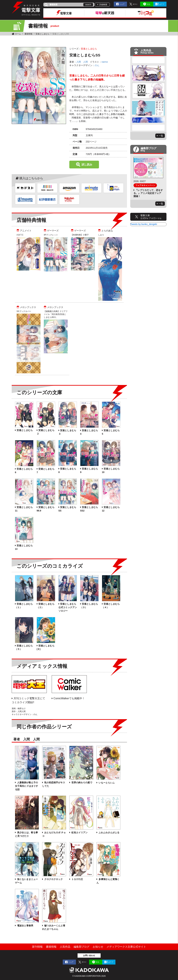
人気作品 (65, 947)
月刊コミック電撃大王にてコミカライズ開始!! (28, 700)
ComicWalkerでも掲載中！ (69, 698)
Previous (148, 60)
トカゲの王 (77, 879)
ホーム (18, 34)
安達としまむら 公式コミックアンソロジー (68, 607)
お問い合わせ (89, 955)
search (88, 5)
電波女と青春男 (25, 926)
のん (97, 65)
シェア (122, 4)
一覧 (161, 136)
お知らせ (98, 947)
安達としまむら (42, 34)
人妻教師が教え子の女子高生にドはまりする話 (27, 786)
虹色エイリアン (79, 832)
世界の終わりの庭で (82, 782)
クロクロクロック (53, 879)
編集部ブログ (82, 947)
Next (148, 128)
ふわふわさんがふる (109, 832)
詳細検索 (103, 5)
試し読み (87, 165)
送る (149, 4)
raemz (105, 62)
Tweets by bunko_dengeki (144, 224)
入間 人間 (82, 62)
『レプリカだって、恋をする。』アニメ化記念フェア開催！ (148, 193)
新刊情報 (37, 947)
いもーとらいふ (107, 783)
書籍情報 (28, 34)
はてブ (162, 4)
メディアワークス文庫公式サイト (126, 947)
